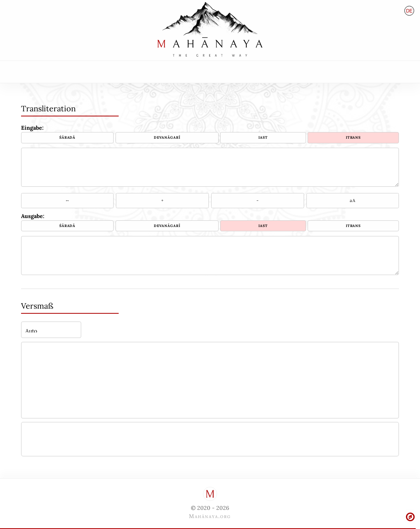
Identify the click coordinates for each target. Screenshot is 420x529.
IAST (263, 137)
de (409, 11)
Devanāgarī (167, 137)
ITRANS (353, 137)
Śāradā (67, 137)
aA (352, 200)
